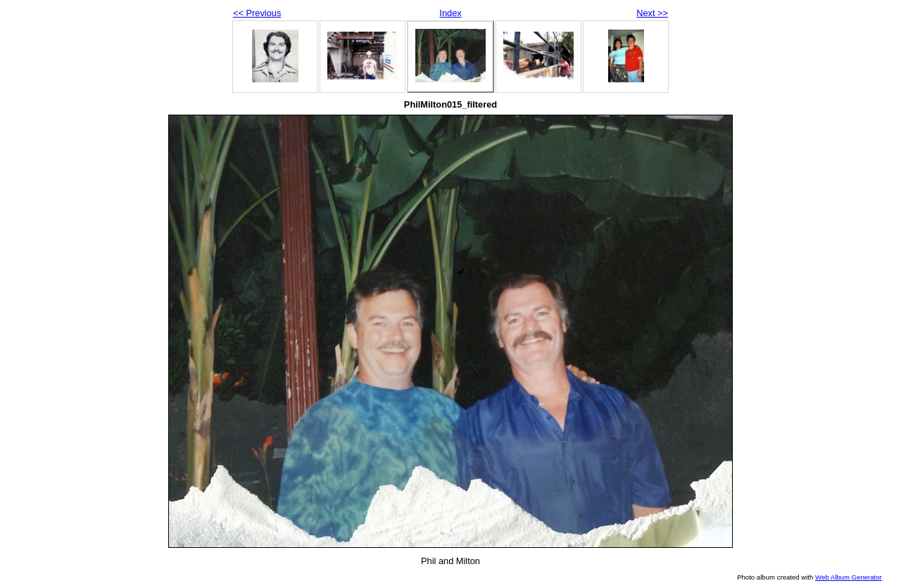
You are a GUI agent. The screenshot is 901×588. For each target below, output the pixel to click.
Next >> (652, 13)
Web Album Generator (849, 577)
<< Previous (257, 13)
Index (450, 13)
